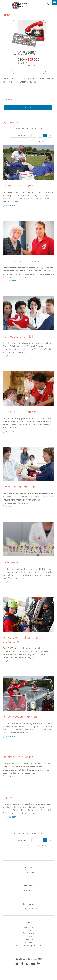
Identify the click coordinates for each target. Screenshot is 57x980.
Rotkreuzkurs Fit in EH (18, 336)
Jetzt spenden (28, 872)
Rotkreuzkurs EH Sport (18, 186)
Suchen (28, 107)
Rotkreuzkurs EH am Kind (20, 412)
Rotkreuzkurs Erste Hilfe (19, 487)
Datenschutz (29, 933)
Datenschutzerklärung (18, 757)
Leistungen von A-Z (28, 909)
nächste (42, 141)
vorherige (21, 136)
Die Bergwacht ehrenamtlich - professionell (23, 640)
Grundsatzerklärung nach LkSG (28, 945)
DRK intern (29, 942)
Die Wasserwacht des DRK (21, 717)
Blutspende (10, 562)
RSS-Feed (29, 939)
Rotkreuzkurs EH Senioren (21, 261)
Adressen (29, 927)
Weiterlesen (11, 205)
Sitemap (28, 930)
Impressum (10, 797)
